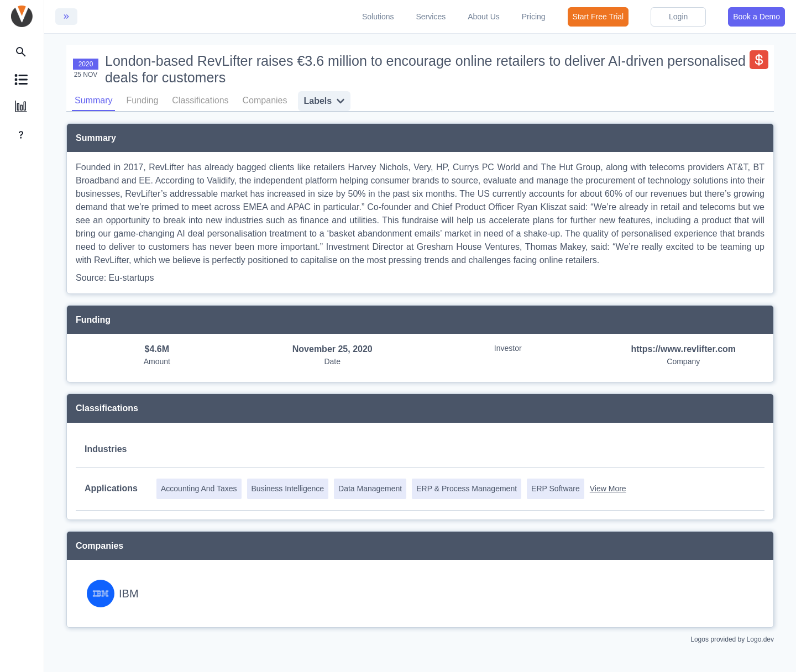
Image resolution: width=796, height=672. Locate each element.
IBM (129, 593)
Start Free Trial (598, 17)
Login (678, 17)
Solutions (378, 17)
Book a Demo (756, 17)
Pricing (534, 17)
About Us (484, 17)
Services (431, 17)
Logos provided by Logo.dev (732, 639)
